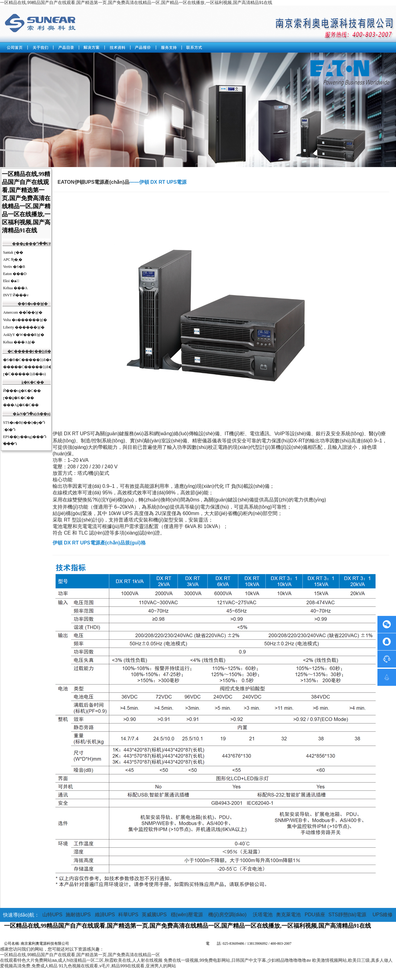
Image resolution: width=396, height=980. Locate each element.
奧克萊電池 (288, 915)
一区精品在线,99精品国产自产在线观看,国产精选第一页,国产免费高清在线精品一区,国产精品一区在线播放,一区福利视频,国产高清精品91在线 (136, 2)
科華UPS (128, 915)
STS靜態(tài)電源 (347, 915)
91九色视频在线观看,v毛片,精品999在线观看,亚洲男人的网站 (118, 966)
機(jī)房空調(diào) (227, 915)
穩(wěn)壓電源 (187, 915)
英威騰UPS (154, 915)
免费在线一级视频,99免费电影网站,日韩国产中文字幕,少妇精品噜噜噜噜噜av (237, 960)
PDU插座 (315, 915)
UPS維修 (383, 915)
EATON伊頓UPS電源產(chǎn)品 (93, 182)
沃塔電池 (263, 915)
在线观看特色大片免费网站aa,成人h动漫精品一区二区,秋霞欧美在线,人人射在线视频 (81, 960)
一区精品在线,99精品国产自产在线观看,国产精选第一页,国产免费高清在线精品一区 (80, 955)
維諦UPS (105, 915)
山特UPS (52, 915)
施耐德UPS (78, 915)
